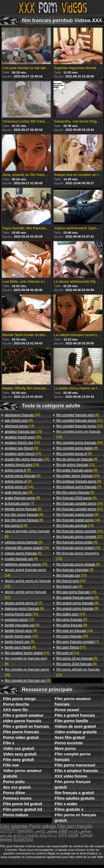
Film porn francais (75, 826)
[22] (22, 443)
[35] (72, 636)
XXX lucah (69, 835)
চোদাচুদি (8, 831)
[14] (22, 415)
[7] (19, 503)
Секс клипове (14, 826)
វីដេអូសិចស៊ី (23, 839)
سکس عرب (80, 831)
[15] (23, 432)
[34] (79, 443)
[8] (19, 420)
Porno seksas (43, 826)
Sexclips (25, 831)
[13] (75, 465)
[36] (23, 437)
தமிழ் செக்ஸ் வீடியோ (35, 835)
